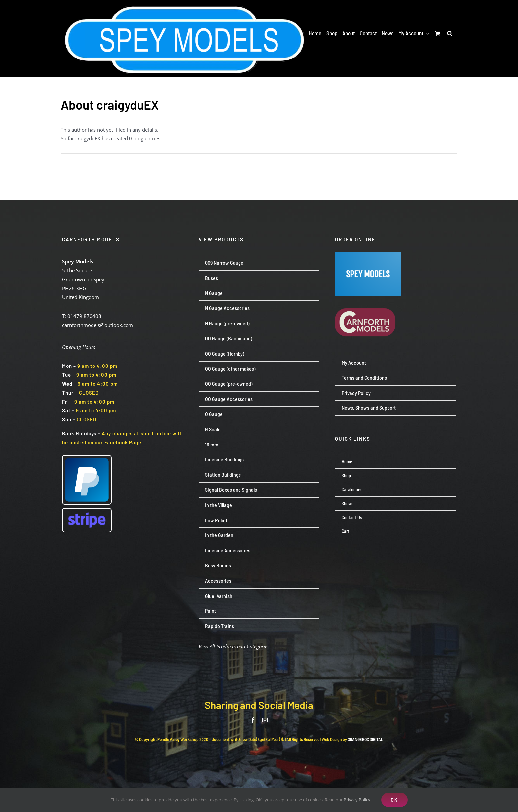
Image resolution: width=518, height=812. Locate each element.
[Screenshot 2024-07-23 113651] (368, 254)
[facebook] (253, 720)
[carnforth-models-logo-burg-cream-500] (368, 298)
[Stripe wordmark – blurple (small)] (87, 511)
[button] (450, 33)
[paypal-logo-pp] (87, 458)
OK (394, 800)
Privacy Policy (357, 800)
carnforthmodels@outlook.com (98, 325)
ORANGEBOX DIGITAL (365, 739)
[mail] (265, 720)
